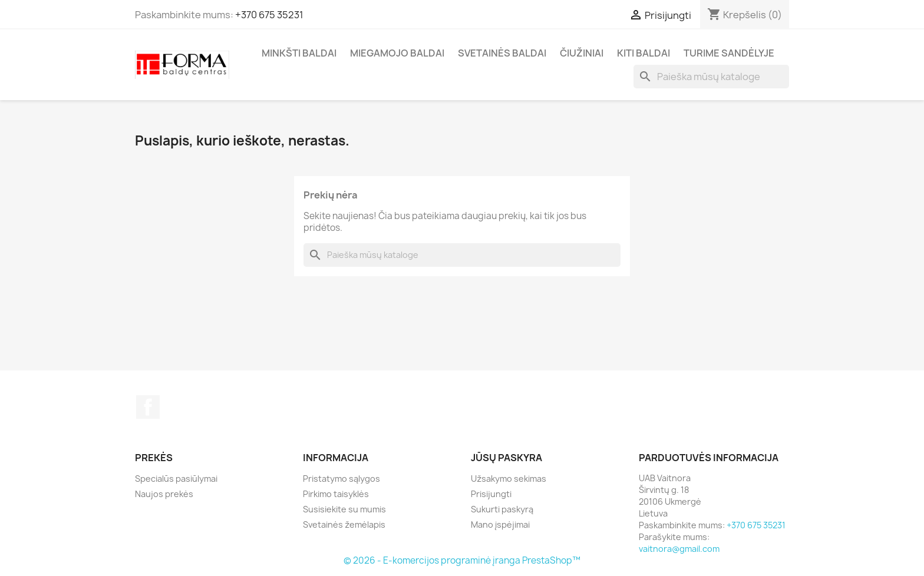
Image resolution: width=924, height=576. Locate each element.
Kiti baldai (643, 53)
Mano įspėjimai (500, 524)
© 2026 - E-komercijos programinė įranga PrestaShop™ (462, 560)
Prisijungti (491, 494)
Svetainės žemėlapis (344, 524)
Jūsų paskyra (506, 458)
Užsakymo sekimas (509, 479)
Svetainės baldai (502, 53)
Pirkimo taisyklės (336, 494)
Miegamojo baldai (397, 53)
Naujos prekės (164, 494)
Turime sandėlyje (729, 53)
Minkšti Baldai (299, 53)
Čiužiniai (582, 53)
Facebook (148, 407)
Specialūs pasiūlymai (176, 479)
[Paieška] (711, 77)
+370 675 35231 (269, 15)
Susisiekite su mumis (344, 509)
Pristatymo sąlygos (341, 479)
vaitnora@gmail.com (679, 549)
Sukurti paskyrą (502, 509)
